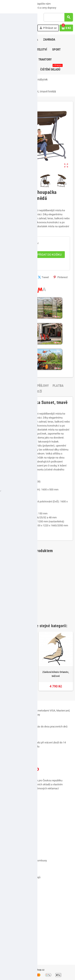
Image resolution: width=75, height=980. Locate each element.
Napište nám (42, 4)
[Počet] (18, 255)
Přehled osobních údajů (18, 925)
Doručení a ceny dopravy (41, 8)
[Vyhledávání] (58, 17)
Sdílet (28, 277)
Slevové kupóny (13, 919)
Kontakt (9, 838)
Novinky (9, 945)
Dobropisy (10, 914)
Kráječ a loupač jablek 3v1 (19, 599)
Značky (9, 956)
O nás (25, 4)
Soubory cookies (14, 872)
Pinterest (61, 277)
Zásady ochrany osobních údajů (22, 877)
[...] (29, 792)
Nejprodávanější (14, 950)
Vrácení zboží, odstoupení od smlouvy (26, 860)
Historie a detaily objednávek (21, 908)
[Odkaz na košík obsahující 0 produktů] (66, 28)
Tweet (43, 277)
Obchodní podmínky (16, 855)
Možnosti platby (12, 8)
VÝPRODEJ (10, 4)
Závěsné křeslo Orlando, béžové (56, 674)
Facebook (6, 811)
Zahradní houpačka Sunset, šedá (19, 674)
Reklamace (11, 866)
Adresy (8, 903)
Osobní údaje (12, 897)
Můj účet (9, 891)
